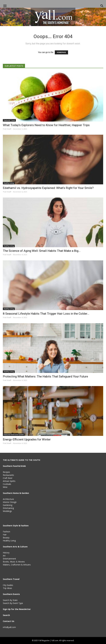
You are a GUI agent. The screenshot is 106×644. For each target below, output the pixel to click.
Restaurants (8, 475)
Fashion (6, 532)
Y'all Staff (7, 129)
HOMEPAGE (61, 52)
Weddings (7, 511)
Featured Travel (9, 120)
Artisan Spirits (9, 481)
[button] (102, 6)
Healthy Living (9, 183)
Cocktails (7, 484)
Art (4, 556)
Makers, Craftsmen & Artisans (17, 565)
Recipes (6, 472)
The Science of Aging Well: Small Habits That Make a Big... (42, 251)
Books (6, 562)
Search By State (10, 600)
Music (13, 562)
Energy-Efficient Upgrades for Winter (27, 439)
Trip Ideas (7, 588)
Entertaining (8, 508)
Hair (5, 535)
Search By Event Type (13, 603)
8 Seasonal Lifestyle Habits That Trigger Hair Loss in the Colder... (46, 314)
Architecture (8, 499)
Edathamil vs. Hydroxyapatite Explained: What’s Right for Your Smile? (48, 188)
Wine (5, 487)
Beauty (6, 538)
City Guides (8, 585)
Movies (21, 562)
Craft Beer (8, 478)
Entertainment (9, 559)
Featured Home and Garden (14, 435)
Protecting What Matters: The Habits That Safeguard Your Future (45, 376)
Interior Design (10, 502)
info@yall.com (9, 627)
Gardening (8, 505)
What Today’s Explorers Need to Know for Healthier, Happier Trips (46, 125)
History (6, 553)
